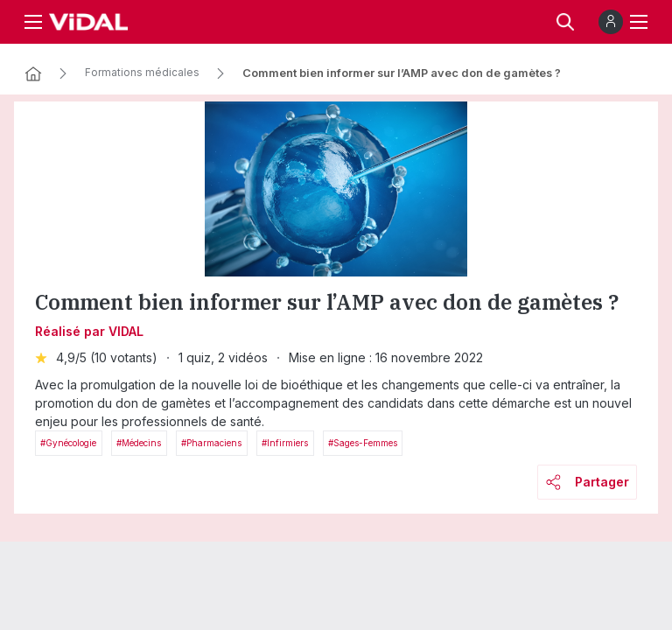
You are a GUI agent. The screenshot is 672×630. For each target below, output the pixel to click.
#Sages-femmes (363, 443)
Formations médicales (142, 73)
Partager (588, 482)
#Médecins (139, 443)
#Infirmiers (285, 443)
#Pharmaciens (211, 443)
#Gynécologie (68, 443)
